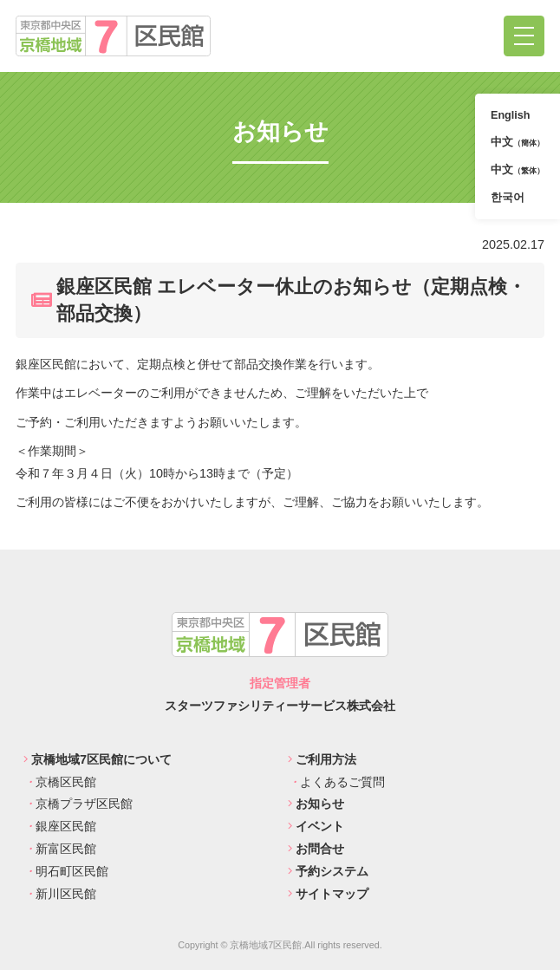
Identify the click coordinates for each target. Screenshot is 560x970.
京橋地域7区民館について (98, 759)
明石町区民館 (66, 871)
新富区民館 (60, 849)
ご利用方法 (322, 759)
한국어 (508, 198)
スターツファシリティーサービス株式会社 (280, 706)
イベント (316, 826)
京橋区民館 (60, 782)
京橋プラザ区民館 (78, 804)
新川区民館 (60, 894)
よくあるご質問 (336, 782)
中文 (518, 143)
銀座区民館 (60, 826)
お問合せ (316, 849)
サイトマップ (328, 894)
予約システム (328, 871)
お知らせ (316, 804)
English (511, 115)
